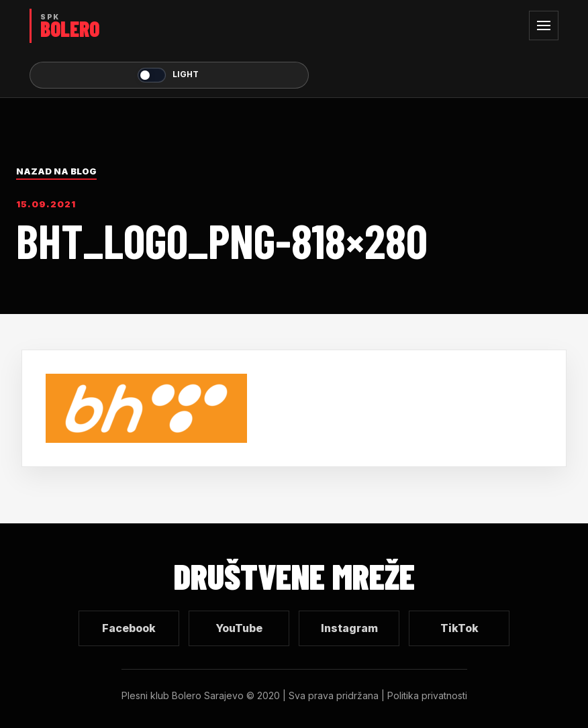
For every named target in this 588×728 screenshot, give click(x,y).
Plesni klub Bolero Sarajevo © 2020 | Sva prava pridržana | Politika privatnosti (294, 695)
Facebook (129, 628)
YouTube (239, 628)
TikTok (459, 628)
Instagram (349, 628)
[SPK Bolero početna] (169, 26)
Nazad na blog (56, 171)
